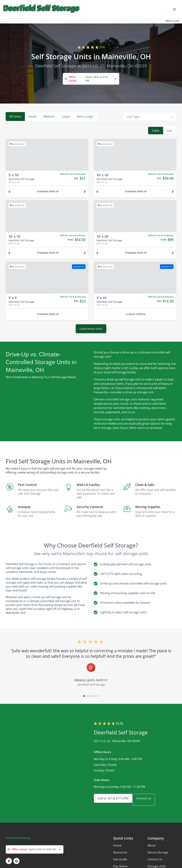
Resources (120, 855)
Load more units (91, 332)
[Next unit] (85, 192)
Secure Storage (158, 855)
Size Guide (120, 862)
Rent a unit (172, 21)
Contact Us (155, 862)
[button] (84, 699)
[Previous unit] (9, 192)
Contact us (148, 803)
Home (117, 848)
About (152, 848)
